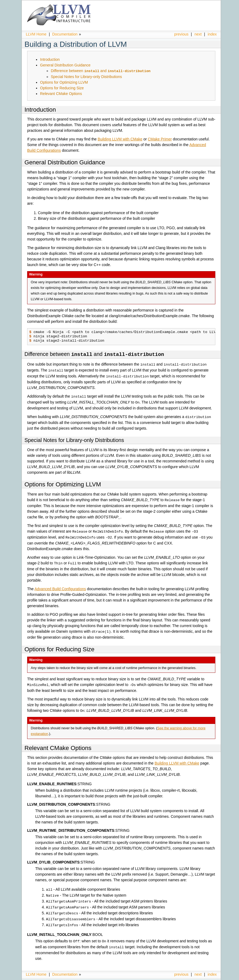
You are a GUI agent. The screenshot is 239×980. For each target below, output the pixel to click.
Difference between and (101, 71)
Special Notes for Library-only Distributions (86, 76)
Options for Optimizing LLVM (64, 82)
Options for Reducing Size (62, 88)
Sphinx (206, 976)
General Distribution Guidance (65, 65)
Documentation (65, 34)
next (198, 34)
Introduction (50, 59)
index (212, 34)
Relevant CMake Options (61, 93)
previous (181, 34)
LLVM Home (36, 34)
